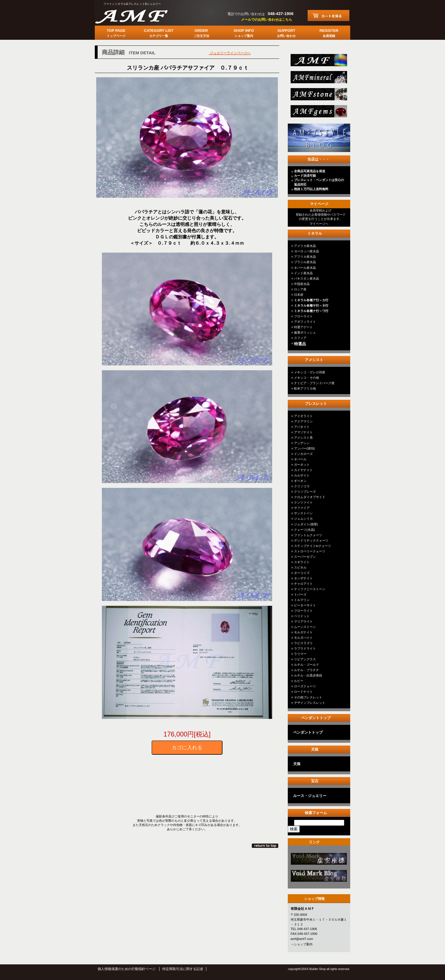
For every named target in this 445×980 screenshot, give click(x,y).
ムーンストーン (305, 627)
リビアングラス (305, 659)
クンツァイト (303, 502)
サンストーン (303, 513)
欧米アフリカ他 (305, 388)
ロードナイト (303, 692)
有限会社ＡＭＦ (137, 16)
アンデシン (302, 443)
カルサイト (302, 475)
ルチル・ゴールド (307, 665)
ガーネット (302, 465)
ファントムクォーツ (308, 535)
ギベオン (300, 481)
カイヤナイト (303, 470)
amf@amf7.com (302, 939)
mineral (318, 79)
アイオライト (303, 416)
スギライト (302, 562)
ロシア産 (300, 289)
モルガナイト (303, 632)
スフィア (300, 338)
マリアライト (303, 621)
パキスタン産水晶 (307, 278)
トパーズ (300, 594)
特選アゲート (303, 327)
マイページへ (319, 224)
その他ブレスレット (308, 697)
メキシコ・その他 (307, 378)
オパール (300, 459)
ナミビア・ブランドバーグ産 (314, 383)
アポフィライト (305, 322)
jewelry (318, 113)
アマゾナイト (303, 432)
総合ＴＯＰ (318, 62)
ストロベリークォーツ (310, 551)
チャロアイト (303, 584)
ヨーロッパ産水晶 (307, 251)
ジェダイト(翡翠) (306, 524)
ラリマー (300, 654)
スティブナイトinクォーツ (312, 546)
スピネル (300, 567)
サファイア (302, 508)
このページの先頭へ (265, 846)
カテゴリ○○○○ (318, 861)
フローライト (303, 316)
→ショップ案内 (302, 944)
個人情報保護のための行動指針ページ (127, 969)
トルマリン (302, 600)
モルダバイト (303, 638)
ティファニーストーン (310, 589)
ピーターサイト (305, 605)
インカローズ (303, 454)
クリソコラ (302, 486)
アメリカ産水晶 (305, 246)
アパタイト (302, 427)
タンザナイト (303, 578)
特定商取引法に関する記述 (183, 969)
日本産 (299, 295)
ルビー (299, 681)
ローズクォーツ (305, 686)
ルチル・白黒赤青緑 (308, 675)
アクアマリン (303, 421)
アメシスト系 (303, 438)
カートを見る (328, 15)
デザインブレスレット (310, 703)
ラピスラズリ (303, 643)
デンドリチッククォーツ (311, 540)
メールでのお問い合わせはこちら (266, 20)
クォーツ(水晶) (304, 530)
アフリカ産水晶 (305, 257)
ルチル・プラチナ (307, 670)
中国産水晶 (302, 284)
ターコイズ (302, 573)
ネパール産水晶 (305, 268)
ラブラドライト (305, 648)
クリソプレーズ (305, 492)
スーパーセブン (305, 557)
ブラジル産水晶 (305, 262)
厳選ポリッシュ (305, 332)
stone (318, 96)
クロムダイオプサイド (310, 497)
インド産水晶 (303, 273)
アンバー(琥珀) (304, 448)
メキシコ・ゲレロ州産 (310, 372)
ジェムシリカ (303, 519)
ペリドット (302, 616)
